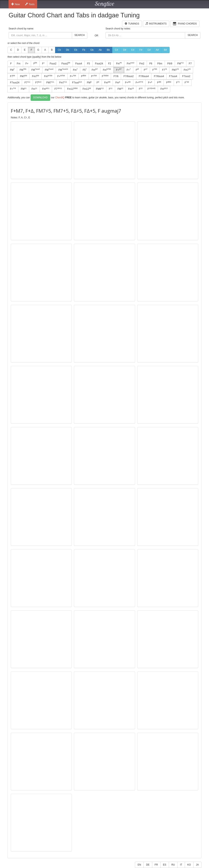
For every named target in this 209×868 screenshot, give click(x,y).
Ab (100, 50)
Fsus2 (53, 64)
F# (141, 50)
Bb (108, 50)
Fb (84, 50)
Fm (18, 64)
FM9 (100, 89)
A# (157, 50)
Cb (59, 50)
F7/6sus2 (128, 76)
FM (181, 63)
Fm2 (142, 64)
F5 (89, 64)
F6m (160, 64)
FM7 (175, 70)
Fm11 (72, 89)
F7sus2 (186, 76)
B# (165, 50)
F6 (151, 64)
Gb (92, 50)
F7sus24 (15, 83)
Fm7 (187, 70)
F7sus (77, 83)
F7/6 (116, 76)
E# (133, 50)
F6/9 (170, 64)
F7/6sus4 (144, 76)
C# (116, 50)
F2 (110, 64)
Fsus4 (79, 64)
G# (149, 50)
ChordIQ (60, 97)
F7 (190, 64)
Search (80, 35)
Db (67, 50)
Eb (76, 50)
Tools (30, 4)
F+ (27, 64)
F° (43, 64)
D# (125, 50)
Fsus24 (99, 64)
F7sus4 (173, 76)
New (16, 4)
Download (41, 98)
